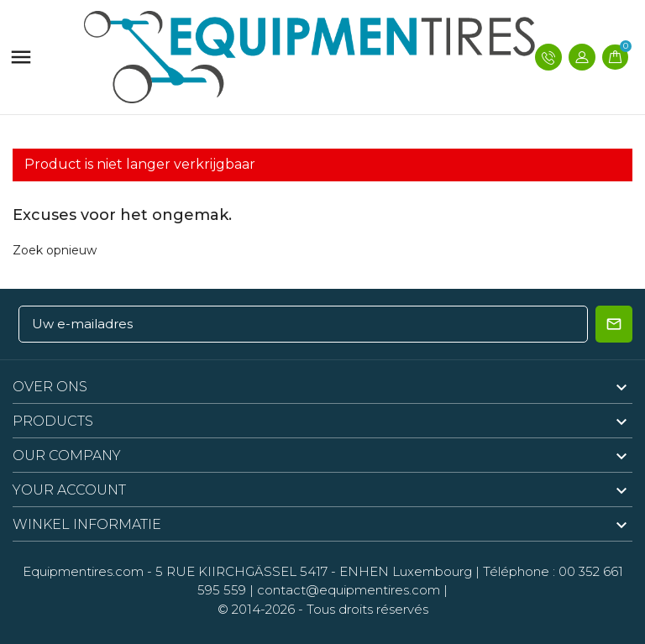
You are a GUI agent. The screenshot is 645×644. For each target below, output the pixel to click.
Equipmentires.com (83, 571)
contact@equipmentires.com (349, 590)
